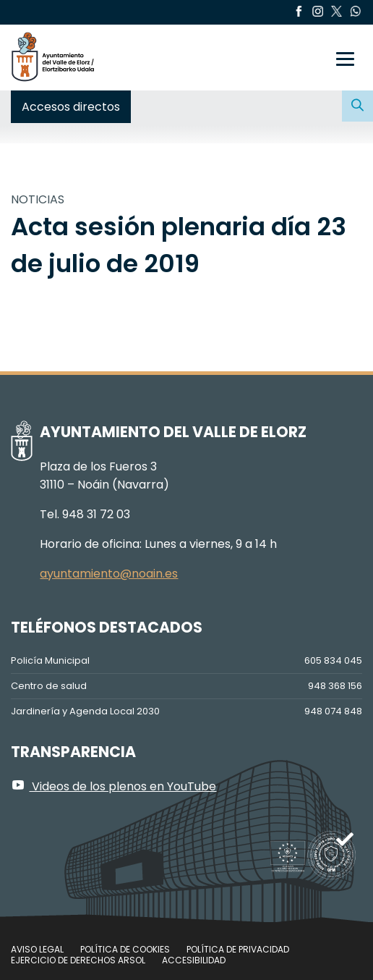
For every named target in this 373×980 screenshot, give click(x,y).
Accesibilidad (194, 960)
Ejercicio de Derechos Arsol (78, 960)
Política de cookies (125, 949)
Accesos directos (71, 107)
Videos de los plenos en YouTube (113, 786)
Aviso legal (37, 949)
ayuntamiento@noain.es (109, 574)
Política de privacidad (238, 949)
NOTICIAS (38, 199)
